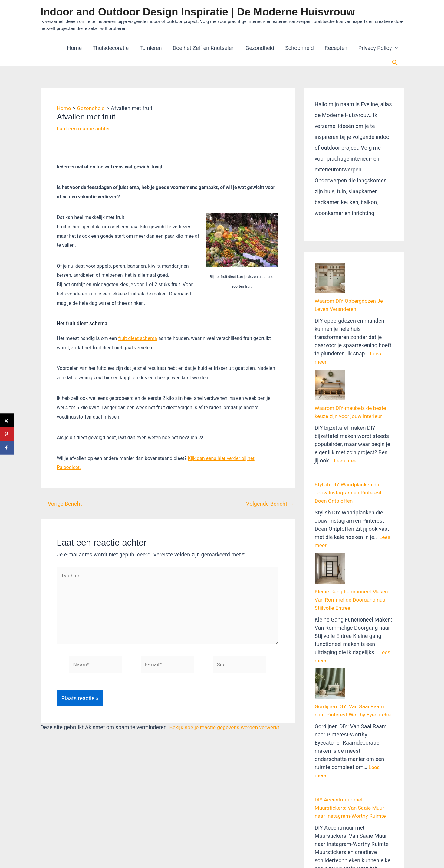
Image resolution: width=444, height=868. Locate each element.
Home (74, 48)
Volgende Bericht (270, 504)
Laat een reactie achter (85, 128)
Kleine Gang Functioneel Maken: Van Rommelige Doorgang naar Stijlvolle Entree (354, 533)
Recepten (336, 48)
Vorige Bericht (62, 504)
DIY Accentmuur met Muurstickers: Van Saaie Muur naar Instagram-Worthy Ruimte (352, 728)
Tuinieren (151, 48)
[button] (395, 62)
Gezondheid (260, 48)
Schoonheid (299, 48)
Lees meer (347, 416)
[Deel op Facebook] (7, 448)
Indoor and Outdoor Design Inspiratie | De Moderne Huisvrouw (198, 12)
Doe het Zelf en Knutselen (204, 48)
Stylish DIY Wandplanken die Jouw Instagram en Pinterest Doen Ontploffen (350, 448)
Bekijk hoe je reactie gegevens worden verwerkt (227, 731)
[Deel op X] (7, 421)
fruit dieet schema (138, 338)
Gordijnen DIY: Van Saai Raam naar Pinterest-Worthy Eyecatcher (351, 626)
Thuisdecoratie (111, 48)
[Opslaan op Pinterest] (7, 434)
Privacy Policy (375, 48)
